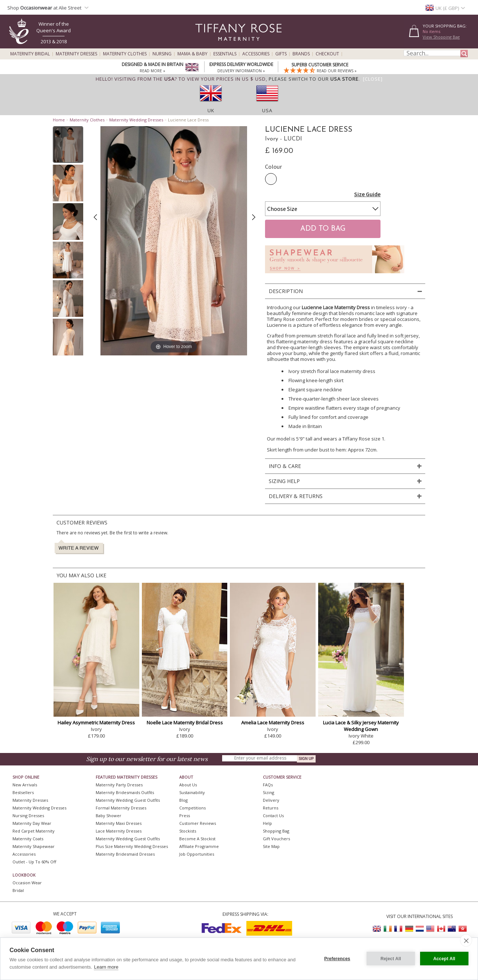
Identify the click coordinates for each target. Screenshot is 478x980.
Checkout (327, 54)
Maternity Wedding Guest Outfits (128, 800)
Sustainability (192, 792)
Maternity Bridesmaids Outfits (125, 792)
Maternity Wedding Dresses (136, 120)
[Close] (373, 79)
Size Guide (367, 194)
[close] (466, 940)
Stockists (188, 831)
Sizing (269, 792)
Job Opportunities (197, 854)
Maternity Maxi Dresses (119, 823)
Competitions (192, 808)
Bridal (18, 890)
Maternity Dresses (76, 54)
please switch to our (314, 79)
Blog (183, 800)
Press (185, 816)
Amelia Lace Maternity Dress (273, 723)
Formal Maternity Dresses (121, 808)
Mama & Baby (192, 54)
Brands (301, 54)
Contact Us (273, 816)
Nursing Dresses (28, 816)
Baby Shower (109, 816)
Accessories (256, 54)
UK (211, 110)
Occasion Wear (27, 883)
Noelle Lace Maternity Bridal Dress (185, 723)
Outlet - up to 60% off (34, 862)
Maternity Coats (28, 839)
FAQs (268, 785)
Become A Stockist (197, 839)
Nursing (162, 54)
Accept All (444, 959)
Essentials (225, 54)
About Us (188, 785)
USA (267, 110)
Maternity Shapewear (34, 846)
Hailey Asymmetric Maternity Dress (96, 723)
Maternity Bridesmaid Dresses (125, 854)
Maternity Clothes (125, 54)
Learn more (106, 967)
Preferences (337, 959)
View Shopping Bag (441, 37)
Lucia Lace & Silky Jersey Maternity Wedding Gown (361, 726)
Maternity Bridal (30, 54)
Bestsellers (23, 792)
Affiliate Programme (199, 846)
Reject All (391, 959)
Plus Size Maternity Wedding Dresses (132, 846)
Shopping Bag (276, 831)
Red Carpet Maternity (34, 831)
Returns (271, 808)
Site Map (271, 846)
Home (59, 120)
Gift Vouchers (276, 839)
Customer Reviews (198, 823)
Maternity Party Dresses (119, 785)
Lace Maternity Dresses (119, 831)
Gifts (281, 54)
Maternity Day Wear (32, 823)
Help (267, 823)
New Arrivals (25, 785)
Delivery (271, 800)
